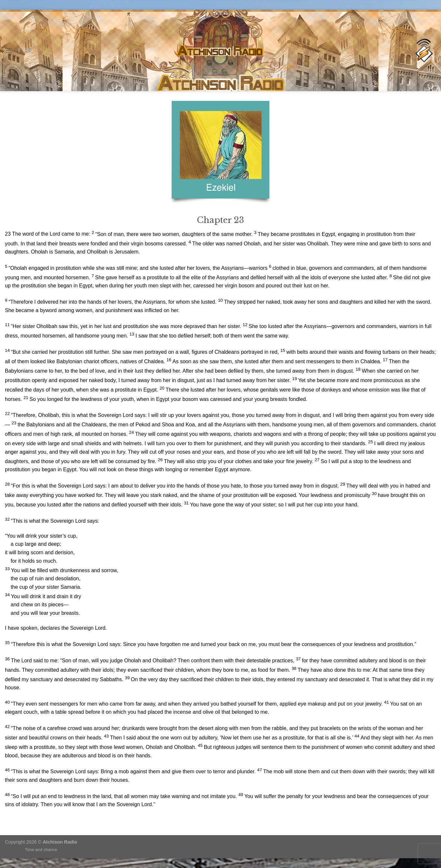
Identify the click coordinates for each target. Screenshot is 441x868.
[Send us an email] (28, 50)
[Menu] (9, 50)
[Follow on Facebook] (19, 50)
